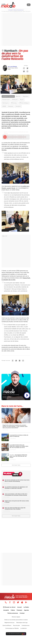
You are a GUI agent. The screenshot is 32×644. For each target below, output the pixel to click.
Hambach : (10, 51)
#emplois (11, 106)
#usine (22, 100)
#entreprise (6, 103)
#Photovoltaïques (24, 103)
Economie (20, 10)
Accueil (10, 10)
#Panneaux (14, 103)
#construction (6, 100)
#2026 (4, 106)
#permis (18, 96)
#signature (26, 96)
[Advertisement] (15, 30)
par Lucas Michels (12, 67)
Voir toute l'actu (16, 465)
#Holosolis (15, 100)
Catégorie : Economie (8, 96)
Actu (15, 10)
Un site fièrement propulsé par (16, 634)
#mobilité (18, 106)
